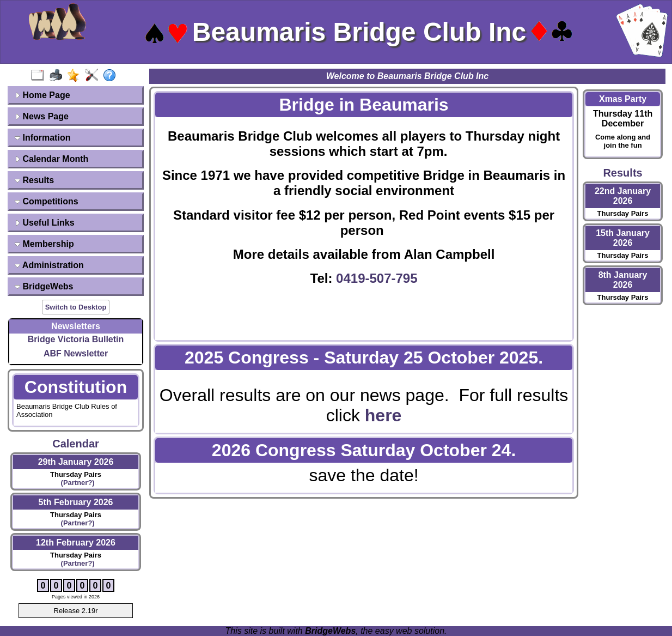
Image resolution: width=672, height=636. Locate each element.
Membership (44, 244)
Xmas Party (623, 99)
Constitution (76, 387)
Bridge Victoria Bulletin (76, 339)
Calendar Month (51, 159)
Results (34, 180)
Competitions (47, 201)
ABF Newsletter (76, 353)
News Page (42, 116)
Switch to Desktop (76, 307)
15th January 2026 (623, 238)
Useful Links (45, 223)
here (383, 415)
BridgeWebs (44, 286)
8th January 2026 (623, 280)
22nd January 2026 (623, 196)
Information (42, 138)
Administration (49, 265)
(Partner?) (75, 483)
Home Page (42, 95)
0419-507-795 (377, 278)
